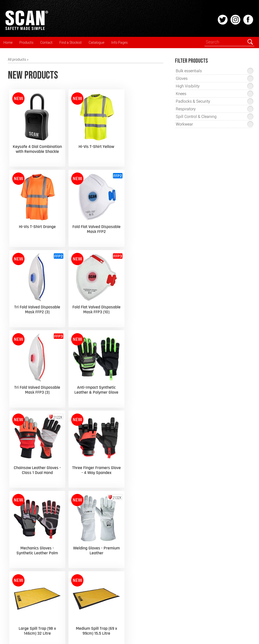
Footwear (19, 570)
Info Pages (119, 42)
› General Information (87, 555)
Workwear (20, 560)
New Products (23, 494)
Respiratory (21, 523)
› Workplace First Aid (86, 546)
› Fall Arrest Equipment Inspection (88, 534)
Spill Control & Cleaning (29, 607)
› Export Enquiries (147, 534)
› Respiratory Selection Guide (92, 503)
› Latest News (81, 494)
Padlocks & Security (27, 617)
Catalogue (96, 42)
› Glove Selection (83, 521)
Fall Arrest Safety (25, 579)
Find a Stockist (71, 42)
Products (26, 42)
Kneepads (19, 542)
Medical (18, 598)
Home (8, 42)
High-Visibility (22, 551)
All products (17, 59)
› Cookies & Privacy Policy (90, 564)
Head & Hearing (24, 504)
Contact (46, 42)
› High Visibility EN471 (87, 512)
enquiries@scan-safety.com (217, 572)
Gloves (17, 532)
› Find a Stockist (146, 525)
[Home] (27, 29)
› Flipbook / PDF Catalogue (154, 494)
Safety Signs (21, 588)
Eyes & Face (21, 513)
